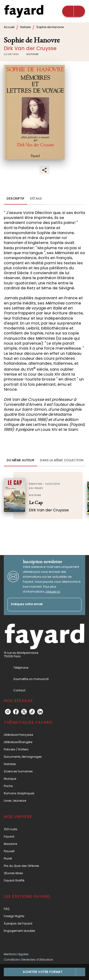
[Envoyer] (76, 604)
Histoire (25, 27)
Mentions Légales (16, 954)
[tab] (15, 199)
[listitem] (8, 712)
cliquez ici (53, 592)
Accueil (9, 27)
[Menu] (74, 11)
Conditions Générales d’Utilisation (28, 960)
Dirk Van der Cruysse (30, 48)
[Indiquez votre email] (39, 605)
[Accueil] (24, 11)
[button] (33, 54)
